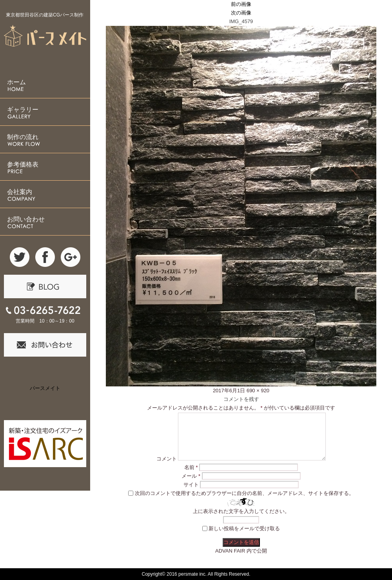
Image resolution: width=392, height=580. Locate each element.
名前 (191, 467)
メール (191, 476)
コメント (167, 459)
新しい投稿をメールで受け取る (244, 528)
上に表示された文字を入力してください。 (241, 511)
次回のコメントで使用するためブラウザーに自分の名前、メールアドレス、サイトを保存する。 (244, 493)
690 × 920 (258, 391)
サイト (191, 485)
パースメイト (45, 388)
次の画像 (241, 13)
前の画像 (241, 4)
